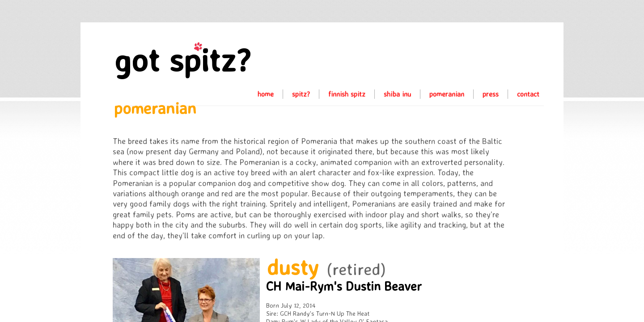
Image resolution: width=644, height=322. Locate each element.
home (266, 94)
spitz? (301, 94)
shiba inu (397, 94)
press (491, 94)
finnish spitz (347, 94)
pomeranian (447, 94)
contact (528, 94)
